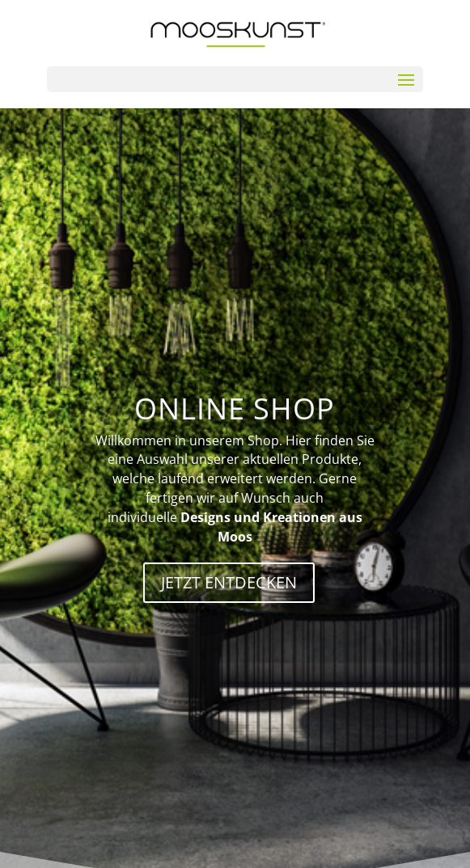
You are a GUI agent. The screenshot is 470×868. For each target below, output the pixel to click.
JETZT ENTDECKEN (229, 582)
